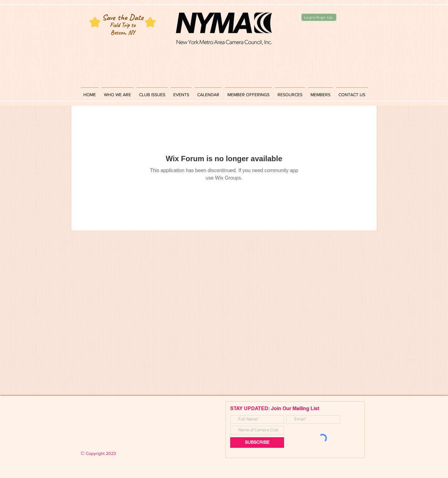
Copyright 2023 (98, 453)
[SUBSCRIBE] (257, 443)
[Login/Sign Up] (319, 17)
